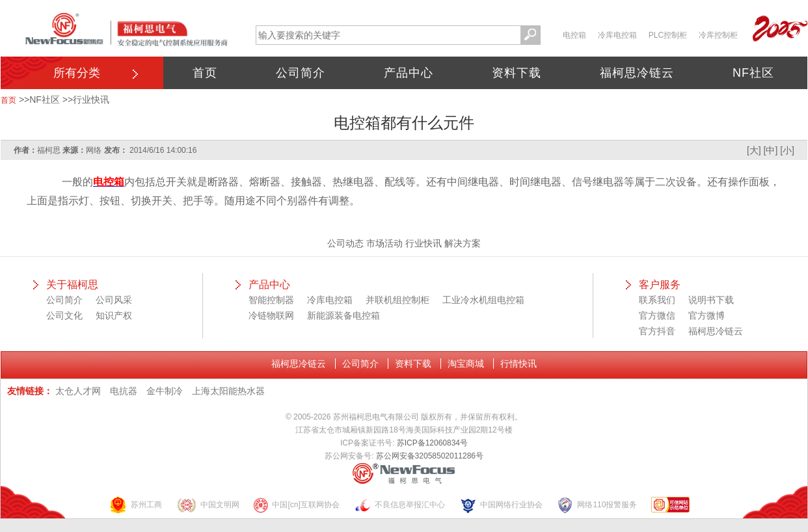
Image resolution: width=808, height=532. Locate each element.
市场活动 (384, 243)
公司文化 (64, 315)
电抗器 (124, 391)
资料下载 (517, 73)
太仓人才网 (78, 391)
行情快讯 (518, 364)
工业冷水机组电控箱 (483, 300)
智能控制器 (271, 300)
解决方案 (463, 243)
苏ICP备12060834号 (432, 443)
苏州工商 (135, 505)
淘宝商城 (466, 364)
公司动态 (345, 243)
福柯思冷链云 (637, 73)
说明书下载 (711, 300)
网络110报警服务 (597, 505)
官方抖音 (657, 331)
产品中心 (409, 73)
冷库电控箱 (617, 35)
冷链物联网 (271, 315)
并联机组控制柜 (397, 300)
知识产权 (114, 315)
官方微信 (657, 315)
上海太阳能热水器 (228, 391)
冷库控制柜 (718, 35)
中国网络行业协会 (501, 505)
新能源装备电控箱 (343, 315)
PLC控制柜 (668, 35)
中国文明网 (208, 505)
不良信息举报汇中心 (399, 505)
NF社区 (753, 73)
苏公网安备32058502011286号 (430, 456)
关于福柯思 (72, 285)
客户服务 (660, 285)
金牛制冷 (165, 391)
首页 (205, 73)
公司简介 (301, 73)
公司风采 (114, 300)
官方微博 (707, 315)
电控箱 (574, 35)
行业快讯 (91, 100)
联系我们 (657, 300)
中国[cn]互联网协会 (296, 505)
